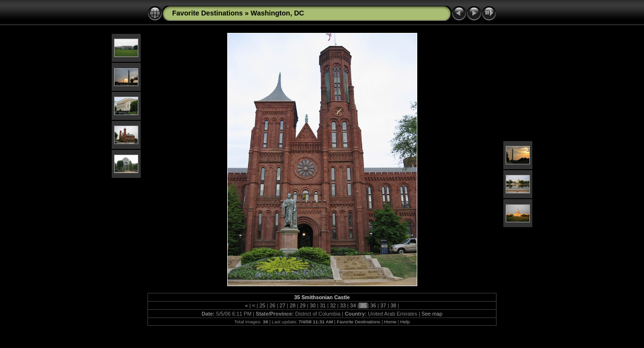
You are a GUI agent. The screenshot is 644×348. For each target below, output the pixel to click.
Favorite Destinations (207, 13)
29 (303, 305)
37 (383, 305)
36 (373, 305)
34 (353, 305)
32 (333, 305)
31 (323, 305)
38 (393, 305)
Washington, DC (277, 13)
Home (390, 322)
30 (313, 305)
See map (432, 314)
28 (293, 305)
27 (282, 305)
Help (405, 322)
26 (273, 305)
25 (263, 305)
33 (343, 305)
